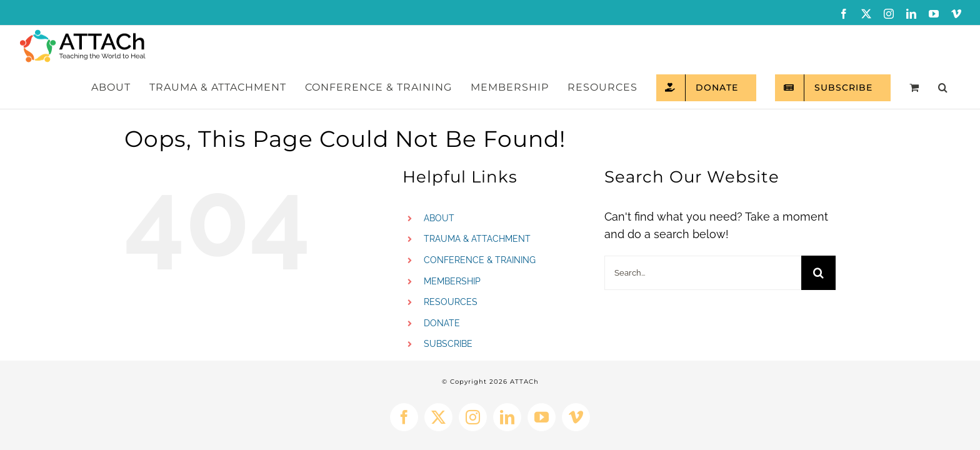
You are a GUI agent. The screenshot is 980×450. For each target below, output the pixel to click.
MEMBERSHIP (452, 241)
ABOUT (439, 177)
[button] (951, 47)
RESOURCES (451, 261)
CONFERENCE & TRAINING (480, 219)
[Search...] (703, 232)
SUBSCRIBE (448, 303)
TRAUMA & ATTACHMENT (477, 198)
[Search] (818, 232)
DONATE (442, 282)
